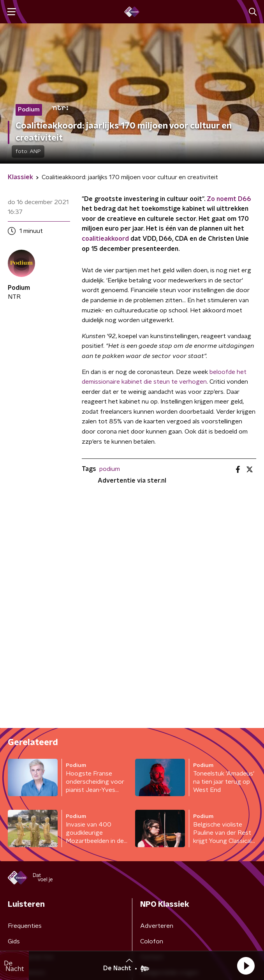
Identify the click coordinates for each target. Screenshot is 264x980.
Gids (14, 941)
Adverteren (157, 926)
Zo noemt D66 (229, 199)
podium (110, 469)
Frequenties (25, 926)
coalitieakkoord (105, 239)
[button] (246, 966)
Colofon (152, 941)
